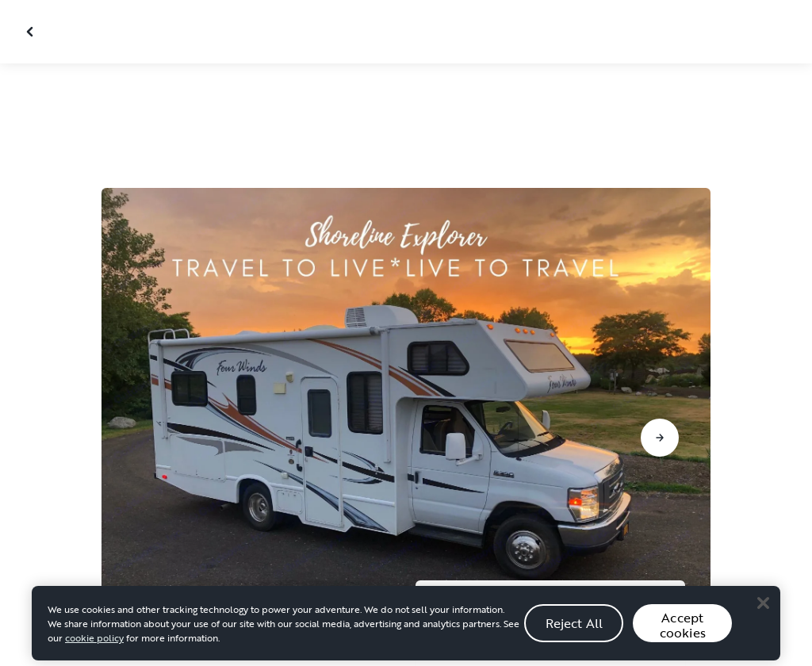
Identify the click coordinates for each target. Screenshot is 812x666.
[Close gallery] (32, 32)
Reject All (575, 640)
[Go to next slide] (660, 438)
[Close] (763, 619)
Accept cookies (683, 642)
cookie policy (94, 654)
